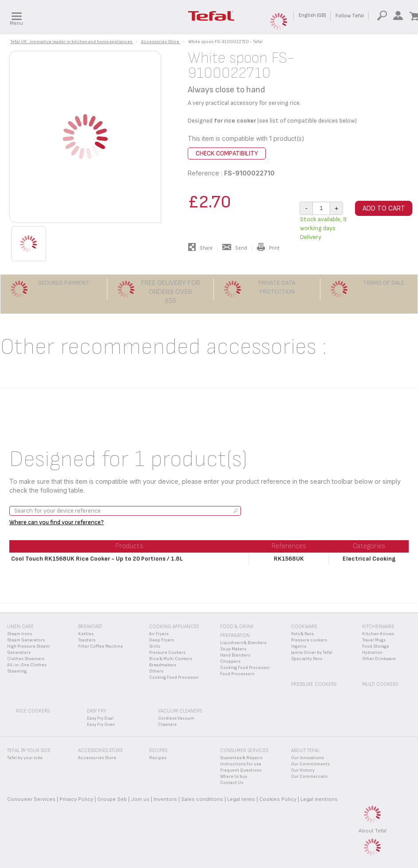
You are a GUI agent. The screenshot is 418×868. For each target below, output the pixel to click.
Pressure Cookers (167, 653)
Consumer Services (31, 799)
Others (156, 671)
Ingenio (299, 646)
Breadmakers (163, 665)
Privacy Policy (76, 799)
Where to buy (234, 776)
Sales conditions (202, 799)
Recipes (158, 758)
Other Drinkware (379, 659)
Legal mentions (319, 799)
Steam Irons (20, 634)
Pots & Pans (302, 634)
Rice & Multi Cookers (171, 659)
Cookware (304, 627)
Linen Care (20, 627)
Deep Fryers (162, 640)
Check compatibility (227, 153)
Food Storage (376, 646)
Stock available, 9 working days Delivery (323, 228)
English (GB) (312, 15)
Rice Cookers (33, 711)
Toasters (87, 640)
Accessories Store (97, 758)
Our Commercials (309, 776)
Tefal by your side (25, 758)
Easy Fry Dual (100, 718)
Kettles (86, 634)
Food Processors (237, 674)
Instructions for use (241, 764)
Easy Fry (97, 711)
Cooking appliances (174, 627)
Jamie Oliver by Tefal (312, 653)
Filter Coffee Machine (101, 646)
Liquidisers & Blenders (243, 643)
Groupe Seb (112, 799)
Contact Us (232, 783)
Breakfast (90, 627)
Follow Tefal (350, 16)
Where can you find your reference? (57, 522)
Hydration (372, 653)
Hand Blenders (235, 655)
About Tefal (373, 831)
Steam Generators (26, 640)
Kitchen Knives (378, 634)
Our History (303, 770)
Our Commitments (310, 764)
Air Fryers (159, 634)
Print (268, 248)
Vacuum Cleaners (180, 711)
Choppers (230, 661)
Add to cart (384, 208)
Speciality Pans (307, 659)
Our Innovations (308, 758)
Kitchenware (378, 627)
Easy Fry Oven (101, 725)
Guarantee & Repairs (241, 758)
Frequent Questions (241, 770)
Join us (140, 799)
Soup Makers (233, 649)
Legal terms (241, 799)
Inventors (165, 799)
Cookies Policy (278, 799)
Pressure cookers (309, 640)
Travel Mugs (374, 640)
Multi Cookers (380, 684)
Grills (155, 646)
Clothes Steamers (26, 659)
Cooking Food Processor (174, 677)
